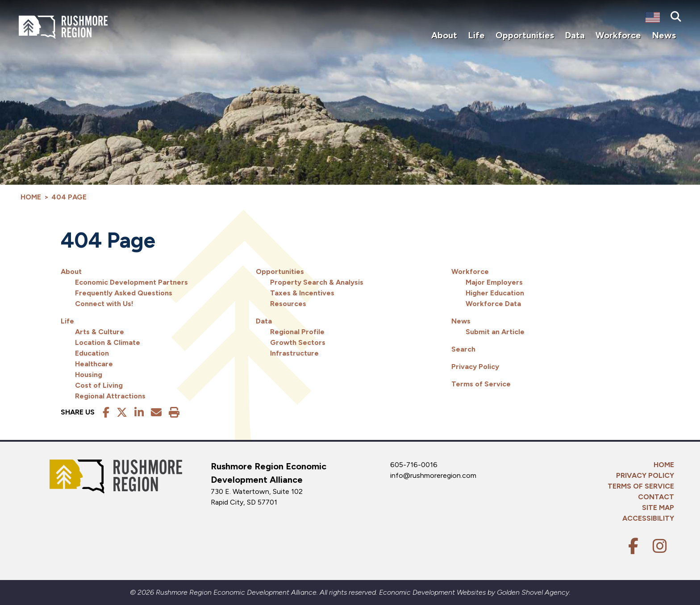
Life (67, 321)
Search (463, 349)
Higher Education (495, 293)
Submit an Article (495, 332)
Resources (288, 304)
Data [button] (575, 35)
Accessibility (648, 518)
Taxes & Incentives (302, 293)
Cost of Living (99, 385)
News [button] (664, 35)
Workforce (470, 271)
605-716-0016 (414, 465)
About (71, 271)
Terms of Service (481, 384)
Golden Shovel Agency (533, 592)
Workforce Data (493, 304)
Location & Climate (108, 342)
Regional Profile (297, 332)
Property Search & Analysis (317, 282)
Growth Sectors (298, 342)
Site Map (658, 508)
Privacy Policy (475, 367)
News (461, 321)
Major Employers (494, 282)
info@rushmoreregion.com (433, 475)
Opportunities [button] (525, 35)
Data (264, 321)
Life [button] (476, 35)
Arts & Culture (100, 332)
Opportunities (280, 271)
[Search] (676, 17)
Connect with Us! (104, 304)
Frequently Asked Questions (124, 293)
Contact (656, 497)
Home (664, 465)
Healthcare (94, 364)
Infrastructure (294, 353)
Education (92, 353)
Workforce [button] (618, 35)
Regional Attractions (110, 396)
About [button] (444, 35)
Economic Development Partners (131, 282)
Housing (89, 375)
